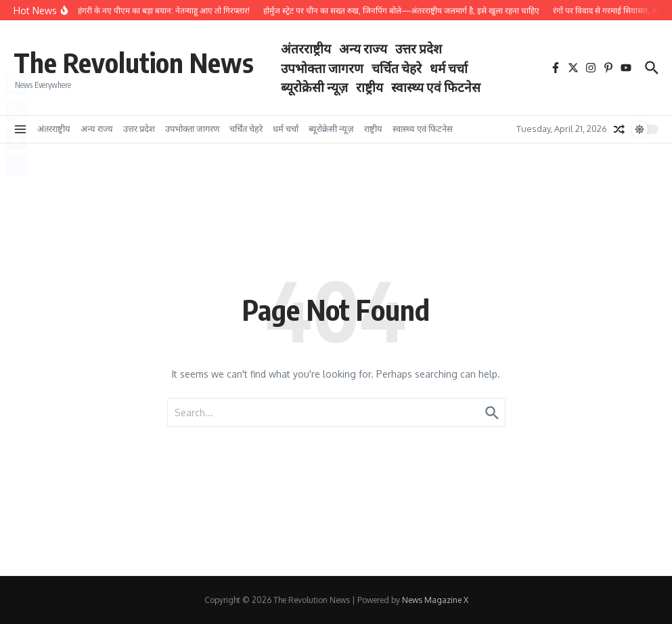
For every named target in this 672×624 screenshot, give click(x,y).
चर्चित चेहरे (397, 68)
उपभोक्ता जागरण (322, 68)
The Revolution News (134, 62)
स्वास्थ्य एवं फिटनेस (436, 87)
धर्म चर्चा (449, 68)
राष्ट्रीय (369, 87)
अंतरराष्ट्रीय (306, 48)
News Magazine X (435, 600)
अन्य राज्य (363, 48)
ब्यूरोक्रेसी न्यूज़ (314, 87)
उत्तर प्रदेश (419, 48)
